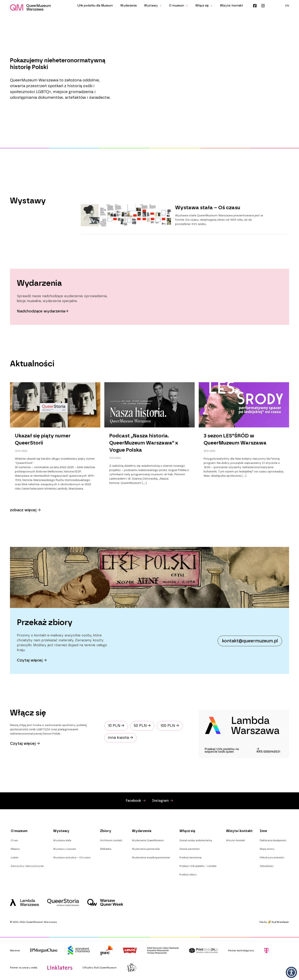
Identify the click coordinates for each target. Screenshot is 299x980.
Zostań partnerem (190, 849)
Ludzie (14, 857)
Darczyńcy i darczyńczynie (27, 866)
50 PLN (142, 726)
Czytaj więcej (25, 744)
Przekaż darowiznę (190, 857)
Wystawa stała (62, 840)
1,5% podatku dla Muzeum (95, 6)
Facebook (255, 6)
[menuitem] (287, 6)
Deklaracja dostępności (273, 840)
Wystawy (153, 6)
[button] (291, 972)
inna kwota (121, 738)
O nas (14, 840)
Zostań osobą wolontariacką (196, 840)
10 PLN (116, 726)
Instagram (263, 6)
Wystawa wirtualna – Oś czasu (72, 857)
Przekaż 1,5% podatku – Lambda (198, 866)
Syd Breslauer (280, 922)
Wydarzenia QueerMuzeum (148, 840)
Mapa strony (267, 849)
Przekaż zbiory (188, 875)
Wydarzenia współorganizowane (151, 857)
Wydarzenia (128, 6)
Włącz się (204, 6)
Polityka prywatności (272, 857)
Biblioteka (106, 849)
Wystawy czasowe (64, 849)
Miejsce (15, 849)
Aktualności (267, 866)
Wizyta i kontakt (231, 6)
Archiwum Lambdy (111, 840)
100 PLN (170, 726)
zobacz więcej (25, 510)
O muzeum (178, 6)
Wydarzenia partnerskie (146, 849)
